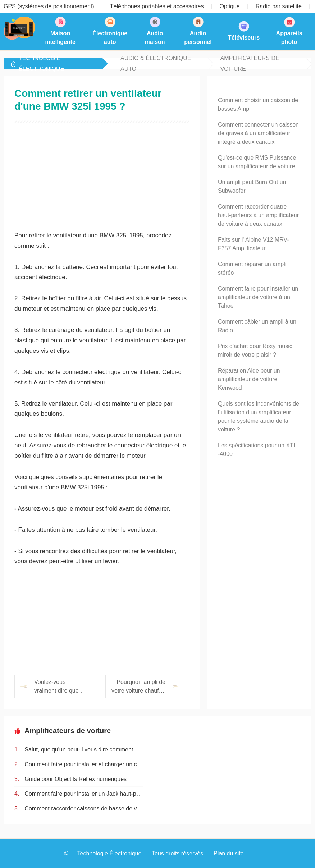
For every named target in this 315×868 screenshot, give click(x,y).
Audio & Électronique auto (156, 64)
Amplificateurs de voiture (250, 64)
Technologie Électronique (41, 64)
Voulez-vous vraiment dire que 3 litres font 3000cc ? (59, 687)
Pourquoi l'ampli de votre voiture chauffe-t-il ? (138, 687)
